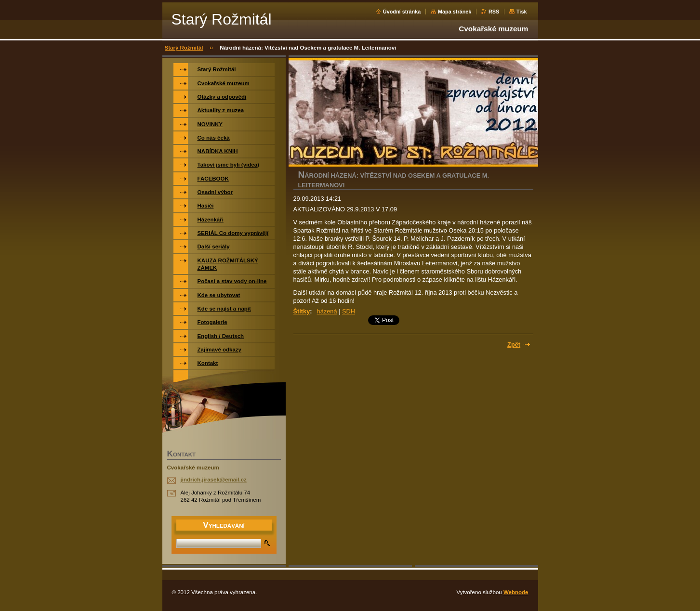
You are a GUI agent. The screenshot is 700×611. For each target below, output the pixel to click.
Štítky (302, 311)
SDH (349, 311)
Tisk (522, 12)
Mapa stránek (455, 12)
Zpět (514, 344)
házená (327, 311)
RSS (494, 12)
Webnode (516, 592)
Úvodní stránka (402, 12)
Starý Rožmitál (184, 48)
